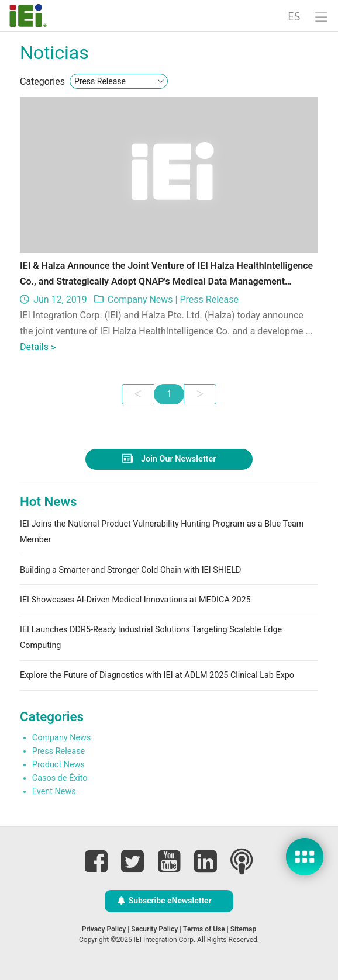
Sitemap (244, 929)
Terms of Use (204, 929)
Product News (58, 765)
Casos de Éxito (60, 778)
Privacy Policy (104, 929)
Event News (54, 792)
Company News (140, 299)
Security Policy (154, 929)
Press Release (209, 299)
